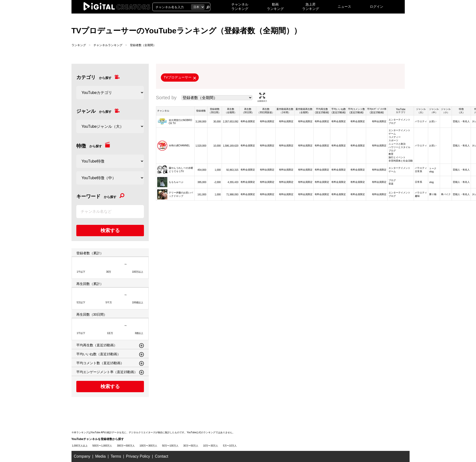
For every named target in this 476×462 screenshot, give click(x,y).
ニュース (344, 7)
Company (82, 456)
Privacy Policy (138, 456)
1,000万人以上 (80, 446)
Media (100, 456)
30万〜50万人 (191, 446)
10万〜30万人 (211, 446)
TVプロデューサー (178, 77)
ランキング (79, 45)
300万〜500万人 (126, 446)
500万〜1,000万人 (102, 446)
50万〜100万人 (170, 446)
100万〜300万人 (148, 446)
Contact (161, 456)
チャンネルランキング (108, 45)
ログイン (377, 7)
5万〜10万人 (230, 446)
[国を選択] (198, 7)
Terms (116, 456)
